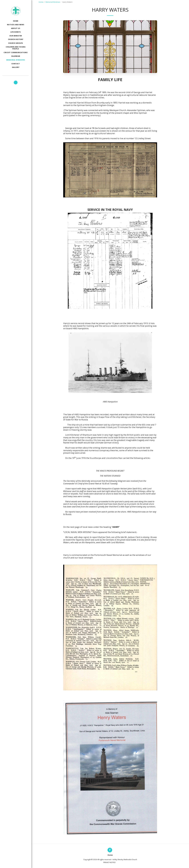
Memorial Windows (53, 2)
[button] (16, 82)
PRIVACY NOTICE (109, 862)
